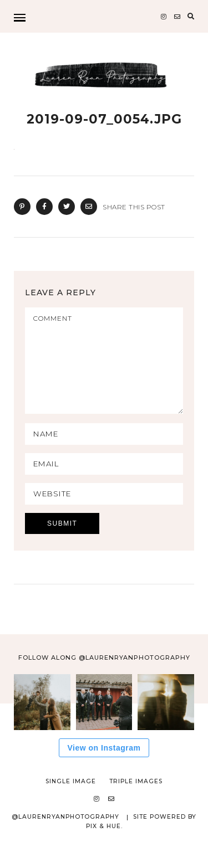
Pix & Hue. (104, 846)
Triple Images (136, 801)
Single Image (71, 801)
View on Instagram (104, 768)
